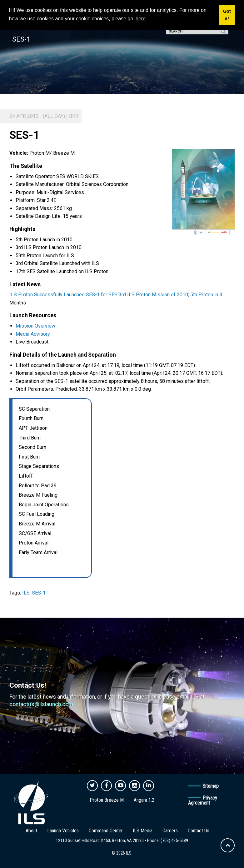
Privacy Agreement (203, 800)
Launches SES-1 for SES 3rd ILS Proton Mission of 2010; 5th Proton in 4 (143, 295)
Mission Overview (35, 326)
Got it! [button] (227, 15)
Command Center (106, 831)
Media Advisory (33, 334)
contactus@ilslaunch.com (41, 704)
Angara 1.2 (144, 800)
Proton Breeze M (107, 800)
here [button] (141, 19)
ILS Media (143, 831)
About (31, 831)
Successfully (48, 295)
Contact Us (199, 831)
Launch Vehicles (63, 831)
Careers (170, 831)
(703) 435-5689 (174, 840)
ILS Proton (21, 295)
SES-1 (39, 593)
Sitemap (211, 786)
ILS (26, 593)
